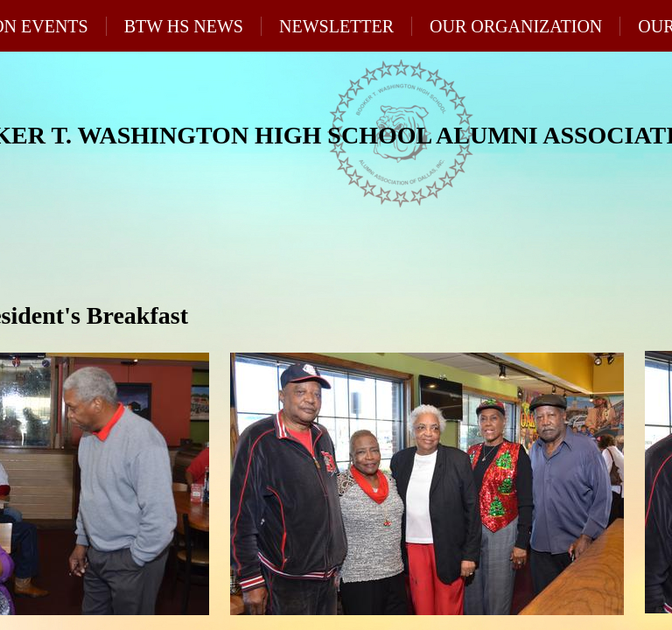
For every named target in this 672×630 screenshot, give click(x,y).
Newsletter (336, 26)
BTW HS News (184, 26)
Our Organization (516, 26)
